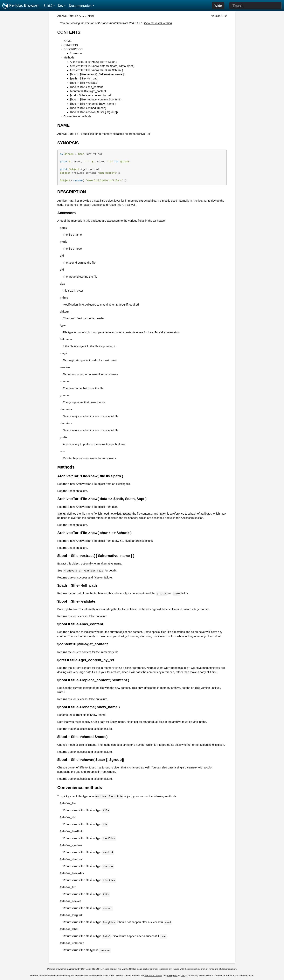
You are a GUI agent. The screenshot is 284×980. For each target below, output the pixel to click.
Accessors (76, 53)
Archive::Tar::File (68, 16)
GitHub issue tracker (139, 969)
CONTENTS (69, 32)
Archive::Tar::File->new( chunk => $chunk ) (96, 70)
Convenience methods (77, 116)
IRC (183, 976)
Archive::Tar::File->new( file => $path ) (94, 62)
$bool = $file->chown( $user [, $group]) (94, 112)
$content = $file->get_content (88, 91)
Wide (218, 6)
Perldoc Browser (21, 6)
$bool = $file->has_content (86, 87)
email (156, 969)
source (83, 16)
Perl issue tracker (153, 976)
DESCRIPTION (73, 49)
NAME (68, 41)
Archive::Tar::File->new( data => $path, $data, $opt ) (102, 66)
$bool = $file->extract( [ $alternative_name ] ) (98, 74)
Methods (69, 57)
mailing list (172, 976)
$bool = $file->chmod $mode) (88, 108)
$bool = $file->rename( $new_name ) (93, 104)
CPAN (91, 16)
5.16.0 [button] (48, 6)
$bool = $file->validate (83, 83)
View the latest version (158, 23)
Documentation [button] (80, 6)
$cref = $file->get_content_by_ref (90, 95)
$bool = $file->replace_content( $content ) (96, 99)
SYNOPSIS (71, 45)
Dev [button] (61, 6)
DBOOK (96, 969)
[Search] (255, 6)
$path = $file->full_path (84, 78)
